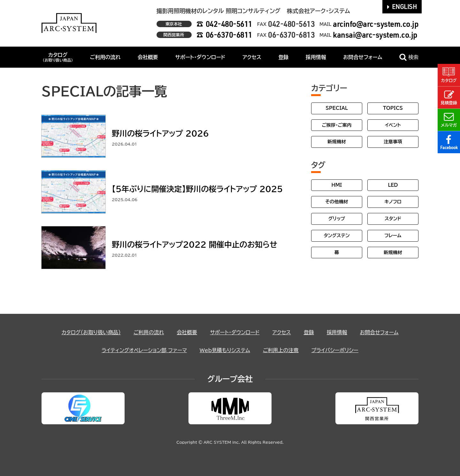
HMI (337, 185)
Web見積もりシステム (225, 350)
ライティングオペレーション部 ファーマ (144, 350)
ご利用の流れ (105, 57)
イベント (393, 125)
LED (393, 185)
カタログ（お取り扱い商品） (91, 332)
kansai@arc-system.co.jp (375, 35)
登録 (283, 57)
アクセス (252, 57)
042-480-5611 (229, 24)
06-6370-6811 (229, 35)
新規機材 (337, 142)
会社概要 (148, 57)
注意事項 (393, 142)
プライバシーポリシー (335, 350)
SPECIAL (337, 108)
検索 (409, 57)
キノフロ (393, 202)
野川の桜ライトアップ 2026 (160, 133)
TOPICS (393, 108)
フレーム (393, 235)
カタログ (58, 57)
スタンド (393, 219)
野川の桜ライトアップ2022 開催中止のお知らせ (195, 245)
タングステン (337, 235)
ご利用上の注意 (281, 350)
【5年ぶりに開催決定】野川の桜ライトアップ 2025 (197, 189)
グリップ (337, 219)
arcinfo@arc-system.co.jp (376, 24)
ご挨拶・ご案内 (337, 125)
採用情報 (316, 57)
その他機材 (337, 202)
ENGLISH (402, 6)
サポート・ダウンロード (200, 57)
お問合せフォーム (363, 57)
